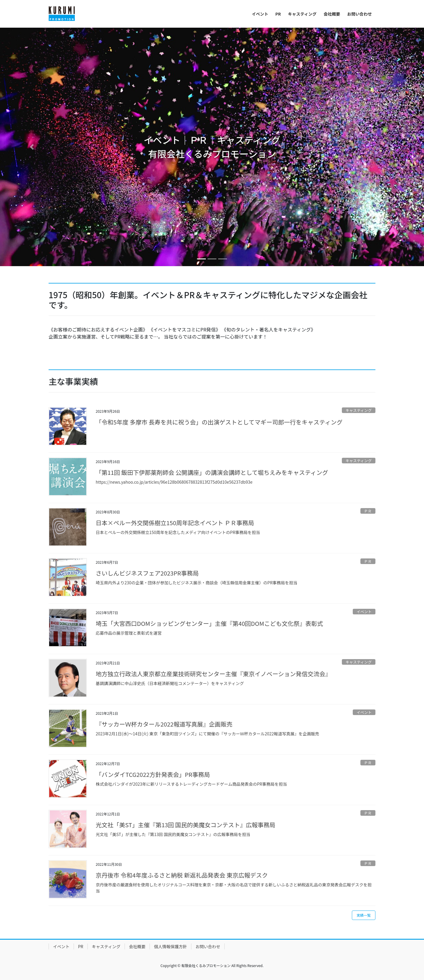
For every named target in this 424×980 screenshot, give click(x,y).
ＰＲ (368, 511)
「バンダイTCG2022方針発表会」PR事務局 (153, 774)
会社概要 (137, 946)
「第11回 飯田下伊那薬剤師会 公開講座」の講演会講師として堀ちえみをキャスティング (212, 472)
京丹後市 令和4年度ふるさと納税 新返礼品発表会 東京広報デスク (182, 875)
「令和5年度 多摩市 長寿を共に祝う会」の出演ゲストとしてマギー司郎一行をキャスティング (219, 422)
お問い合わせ (208, 946)
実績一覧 (364, 915)
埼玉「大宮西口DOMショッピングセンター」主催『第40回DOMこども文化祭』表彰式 (209, 623)
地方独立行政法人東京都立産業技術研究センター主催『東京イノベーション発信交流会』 (213, 674)
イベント (364, 612)
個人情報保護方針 (170, 946)
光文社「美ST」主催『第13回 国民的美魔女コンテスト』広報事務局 (185, 825)
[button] (32, 147)
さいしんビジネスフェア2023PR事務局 (147, 573)
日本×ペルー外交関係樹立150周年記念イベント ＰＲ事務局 (175, 523)
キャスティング (358, 410)
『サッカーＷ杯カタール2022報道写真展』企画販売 (164, 724)
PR (81, 946)
